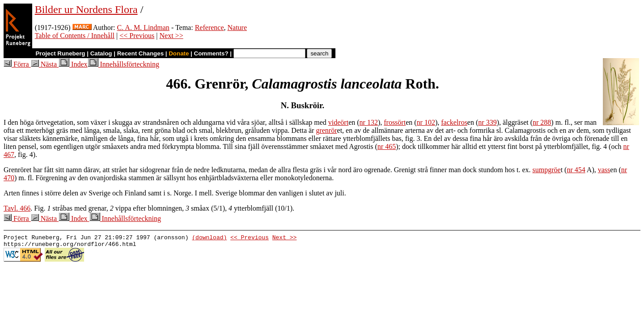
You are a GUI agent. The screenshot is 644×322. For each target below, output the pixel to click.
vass (604, 170)
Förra (17, 64)
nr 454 (576, 170)
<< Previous (137, 36)
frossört (395, 122)
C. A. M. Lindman (143, 28)
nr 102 (426, 122)
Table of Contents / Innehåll (75, 36)
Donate (179, 53)
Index (73, 64)
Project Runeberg (60, 53)
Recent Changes (140, 53)
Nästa (45, 64)
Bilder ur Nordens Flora (86, 9)
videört (338, 122)
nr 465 (387, 146)
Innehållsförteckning (123, 64)
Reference (210, 28)
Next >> (172, 36)
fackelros (454, 122)
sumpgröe (547, 170)
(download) (209, 238)
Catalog (101, 53)
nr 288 (542, 122)
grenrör (326, 130)
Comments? (211, 53)
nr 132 (369, 122)
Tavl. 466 (17, 208)
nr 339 (487, 122)
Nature (237, 28)
